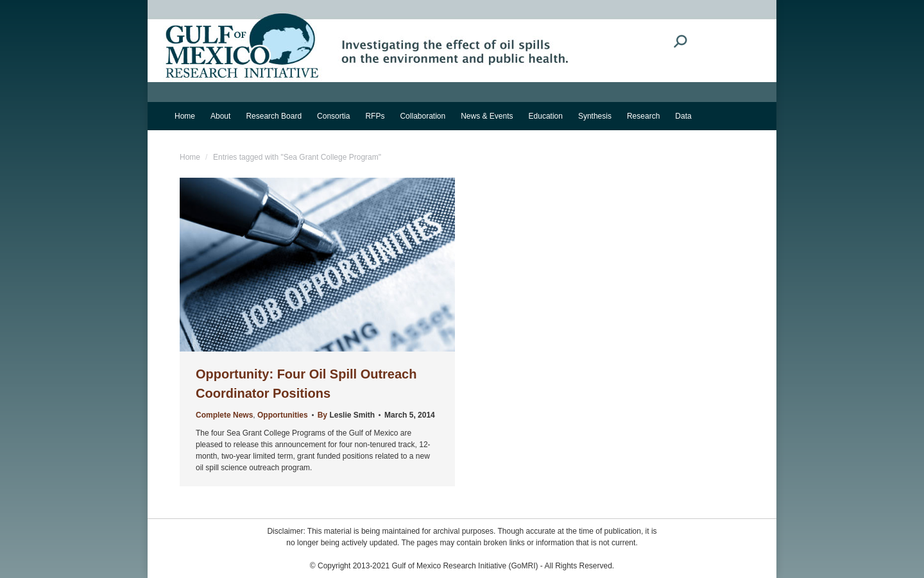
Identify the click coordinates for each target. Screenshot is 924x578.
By (346, 415)
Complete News (224, 415)
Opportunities (283, 415)
